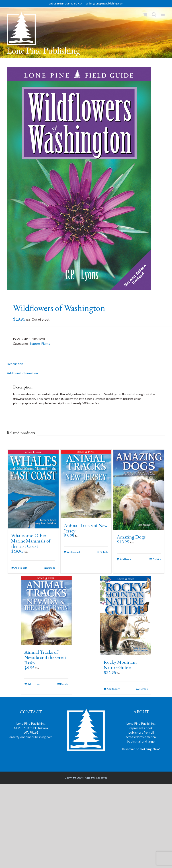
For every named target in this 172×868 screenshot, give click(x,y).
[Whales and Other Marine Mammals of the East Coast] (33, 489)
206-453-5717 (74, 3)
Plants (46, 343)
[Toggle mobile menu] (163, 14)
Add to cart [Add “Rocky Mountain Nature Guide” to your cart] (113, 689)
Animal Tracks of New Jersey (86, 528)
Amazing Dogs (131, 537)
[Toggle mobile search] (154, 14)
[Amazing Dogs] (139, 490)
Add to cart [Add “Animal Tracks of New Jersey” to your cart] (74, 552)
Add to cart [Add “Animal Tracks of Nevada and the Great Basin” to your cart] (34, 684)
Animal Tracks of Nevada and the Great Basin (45, 657)
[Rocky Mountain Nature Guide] (126, 616)
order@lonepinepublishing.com (105, 3)
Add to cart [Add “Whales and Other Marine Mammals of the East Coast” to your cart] (21, 568)
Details (51, 568)
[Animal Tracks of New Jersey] (86, 484)
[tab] (86, 364)
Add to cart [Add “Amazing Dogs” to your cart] (126, 559)
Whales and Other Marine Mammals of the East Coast (31, 541)
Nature (35, 343)
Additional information (22, 373)
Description (15, 364)
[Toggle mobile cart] (145, 14)
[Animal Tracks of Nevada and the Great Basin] (46, 611)
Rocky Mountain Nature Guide (120, 665)
